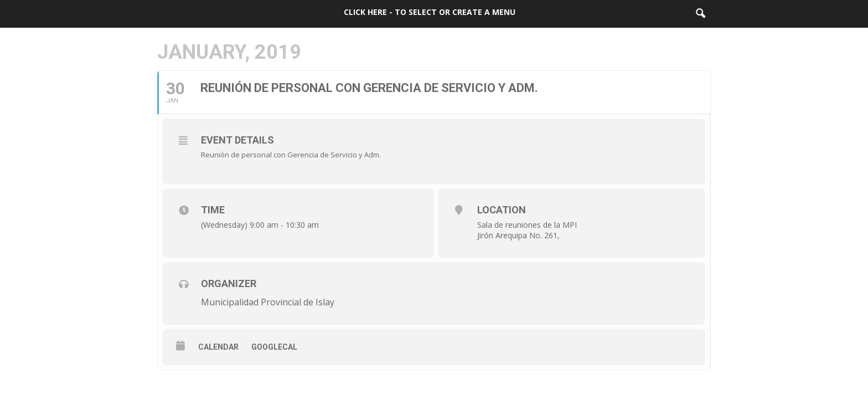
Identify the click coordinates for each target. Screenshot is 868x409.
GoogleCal (274, 347)
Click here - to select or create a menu (430, 12)
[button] (700, 14)
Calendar (218, 347)
